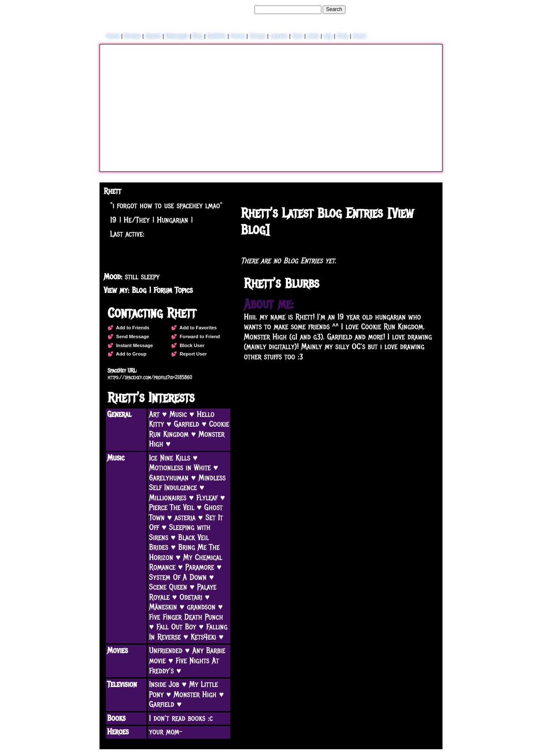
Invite (313, 36)
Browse (133, 36)
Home (113, 36)
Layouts (279, 36)
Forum (238, 36)
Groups (257, 36)
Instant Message (133, 345)
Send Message (131, 337)
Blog (198, 36)
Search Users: (237, 9)
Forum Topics (173, 290)
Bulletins (217, 36)
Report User (192, 354)
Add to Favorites (197, 328)
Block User (191, 345)
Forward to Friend (198, 337)
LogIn (411, 9)
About (359, 36)
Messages (177, 36)
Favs (297, 36)
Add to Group (130, 354)
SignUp (430, 9)
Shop (343, 36)
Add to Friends (131, 328)
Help (395, 9)
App (328, 36)
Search (334, 9)
